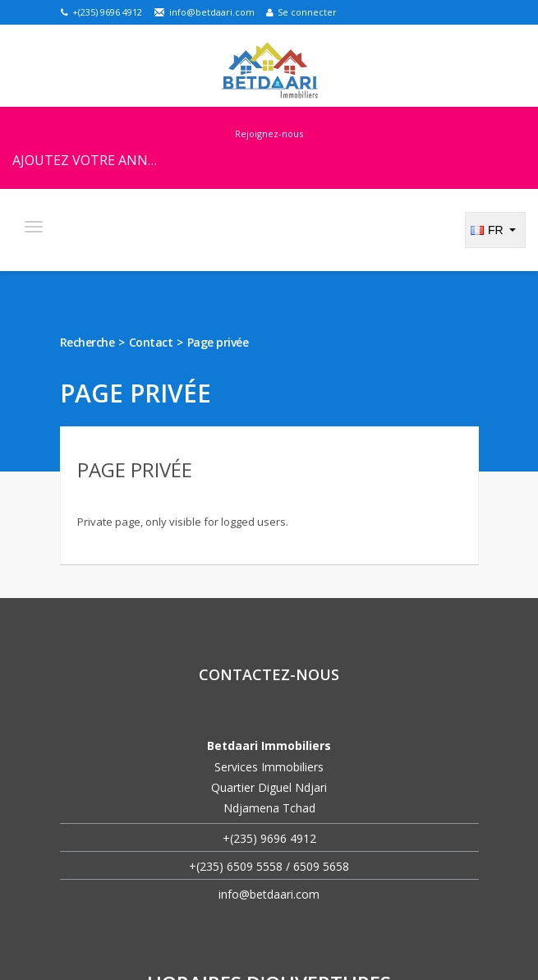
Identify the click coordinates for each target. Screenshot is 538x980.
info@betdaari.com (204, 12)
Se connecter (301, 12)
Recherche (87, 342)
